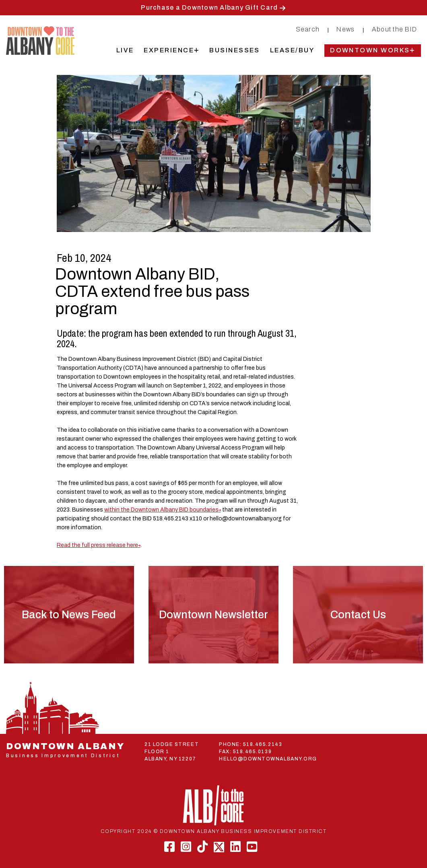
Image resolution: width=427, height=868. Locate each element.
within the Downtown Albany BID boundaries (161, 510)
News (346, 29)
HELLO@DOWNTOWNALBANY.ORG (268, 759)
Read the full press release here (97, 545)
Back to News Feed (69, 615)
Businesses (235, 50)
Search (308, 29)
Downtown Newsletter (213, 615)
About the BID (394, 29)
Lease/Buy (292, 50)
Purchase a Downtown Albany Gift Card (209, 7)
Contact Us (358, 615)
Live (125, 50)
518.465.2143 (263, 744)
